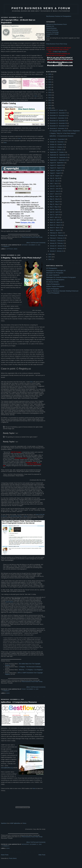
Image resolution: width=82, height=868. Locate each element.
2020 (50, 82)
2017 (50, 87)
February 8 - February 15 (57, 238)
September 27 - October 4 (58, 152)
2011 (50, 103)
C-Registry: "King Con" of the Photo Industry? (21, 258)
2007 (50, 257)
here (36, 96)
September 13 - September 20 (59, 157)
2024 (50, 77)
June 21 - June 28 (55, 189)
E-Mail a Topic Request (60, 52)
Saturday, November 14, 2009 (31, 245)
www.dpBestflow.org (7, 768)
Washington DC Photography (55, 273)
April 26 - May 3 (55, 209)
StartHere (4, 823)
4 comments (6, 846)
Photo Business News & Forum (41, 8)
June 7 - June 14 (55, 194)
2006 (50, 259)
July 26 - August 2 (55, 176)
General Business (51, 28)
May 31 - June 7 (55, 196)
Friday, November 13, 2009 (30, 689)
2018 (50, 85)
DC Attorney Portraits (52, 282)
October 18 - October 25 (57, 144)
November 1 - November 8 (58, 139)
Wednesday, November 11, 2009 (32, 844)
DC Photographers (52, 268)
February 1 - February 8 (57, 241)
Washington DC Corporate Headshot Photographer (61, 277)
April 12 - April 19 (55, 215)
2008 (50, 254)
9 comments (6, 247)
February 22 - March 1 (57, 233)
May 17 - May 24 (55, 202)
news (16, 249)
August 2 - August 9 (56, 173)
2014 (50, 95)
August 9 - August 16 (56, 170)
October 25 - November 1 (57, 142)
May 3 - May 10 (55, 207)
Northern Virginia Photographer (55, 286)
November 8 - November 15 (58, 128)
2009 (50, 108)
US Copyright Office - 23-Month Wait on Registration (18, 21)
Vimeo (24, 823)
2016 (50, 90)
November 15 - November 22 (59, 126)
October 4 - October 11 (57, 150)
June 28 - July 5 (55, 186)
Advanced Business (52, 30)
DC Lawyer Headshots (53, 275)
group (26, 516)
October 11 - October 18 (57, 147)
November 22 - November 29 (59, 123)
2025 (50, 74)
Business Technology (52, 32)
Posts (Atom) (13, 858)
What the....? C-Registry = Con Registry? (31, 670)
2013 (50, 98)
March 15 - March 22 (56, 225)
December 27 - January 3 (57, 110)
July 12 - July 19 (55, 181)
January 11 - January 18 (57, 248)
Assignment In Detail (52, 34)
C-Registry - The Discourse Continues (30, 667)
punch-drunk (9, 602)
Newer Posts (5, 855)
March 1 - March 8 (55, 230)
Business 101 (50, 26)
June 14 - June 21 (55, 191)
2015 (50, 92)
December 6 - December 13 (58, 118)
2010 (50, 105)
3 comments (6, 691)
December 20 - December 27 (59, 113)
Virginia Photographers (53, 284)
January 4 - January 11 (57, 251)
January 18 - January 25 (57, 246)
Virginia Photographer (53, 289)
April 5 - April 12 (55, 217)
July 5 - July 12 (54, 183)
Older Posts (42, 855)
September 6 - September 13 (59, 160)
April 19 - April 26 (55, 212)
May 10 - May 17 (55, 204)
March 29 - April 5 (55, 220)
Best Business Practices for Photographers (59, 16)
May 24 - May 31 (55, 199)
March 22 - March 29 (56, 222)
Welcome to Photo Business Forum (57, 24)
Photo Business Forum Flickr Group (32, 237)
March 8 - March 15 (56, 228)
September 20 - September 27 (59, 155)
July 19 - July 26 (55, 178)
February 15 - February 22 (58, 235)
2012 (50, 100)
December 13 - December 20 (59, 115)
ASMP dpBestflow (15, 823)
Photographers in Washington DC (56, 271)
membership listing (16, 516)
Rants (48, 36)
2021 (50, 79)
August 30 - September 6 (57, 163)
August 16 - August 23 (57, 168)
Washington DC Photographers (55, 280)
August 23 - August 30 (57, 165)
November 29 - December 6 (58, 121)
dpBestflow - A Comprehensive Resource (19, 702)
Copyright (10, 249)
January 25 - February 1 (57, 243)
